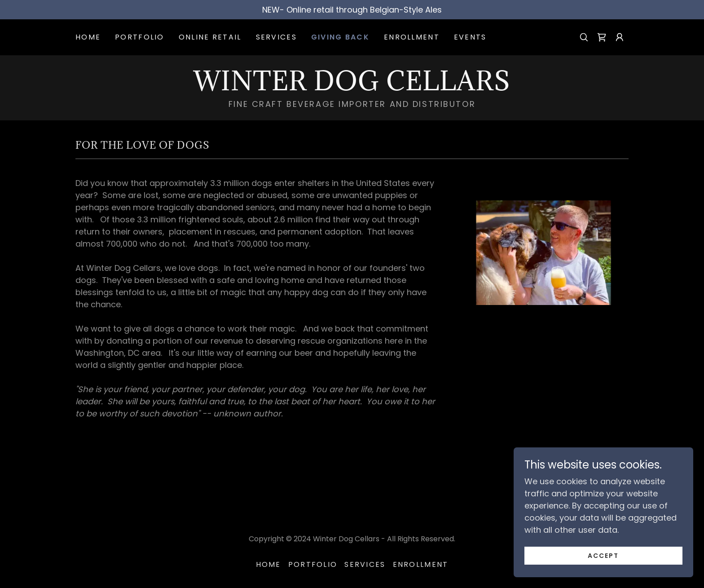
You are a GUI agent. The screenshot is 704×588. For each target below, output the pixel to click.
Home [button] (268, 564)
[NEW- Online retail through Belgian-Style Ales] (352, 10)
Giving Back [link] (340, 37)
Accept (603, 556)
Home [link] (88, 37)
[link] (602, 37)
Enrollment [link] (412, 37)
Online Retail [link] (210, 37)
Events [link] (470, 37)
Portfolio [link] (140, 37)
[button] (620, 37)
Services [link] (276, 37)
